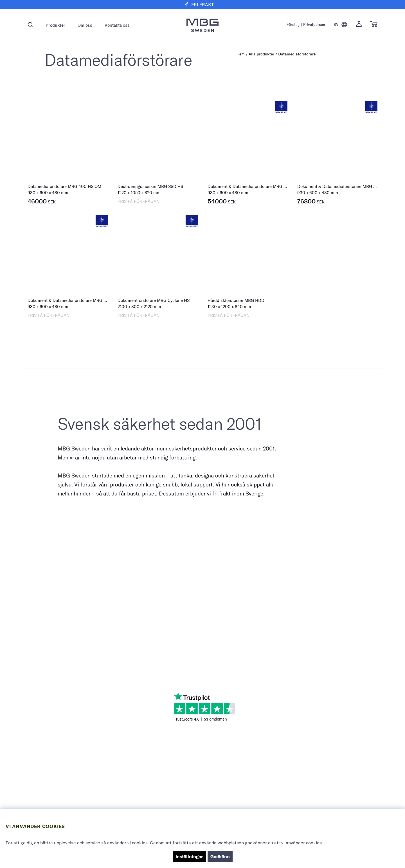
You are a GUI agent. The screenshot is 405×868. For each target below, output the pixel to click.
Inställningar (189, 856)
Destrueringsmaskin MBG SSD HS (150, 186)
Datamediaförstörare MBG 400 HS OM (64, 186)
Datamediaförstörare (297, 54)
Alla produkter (261, 54)
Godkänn (220, 856)
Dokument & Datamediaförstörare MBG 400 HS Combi (260, 186)
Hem (241, 54)
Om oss (85, 25)
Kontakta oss (117, 25)
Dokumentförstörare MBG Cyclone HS (154, 300)
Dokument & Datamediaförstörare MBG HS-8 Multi (76, 300)
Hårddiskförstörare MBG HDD (236, 300)
